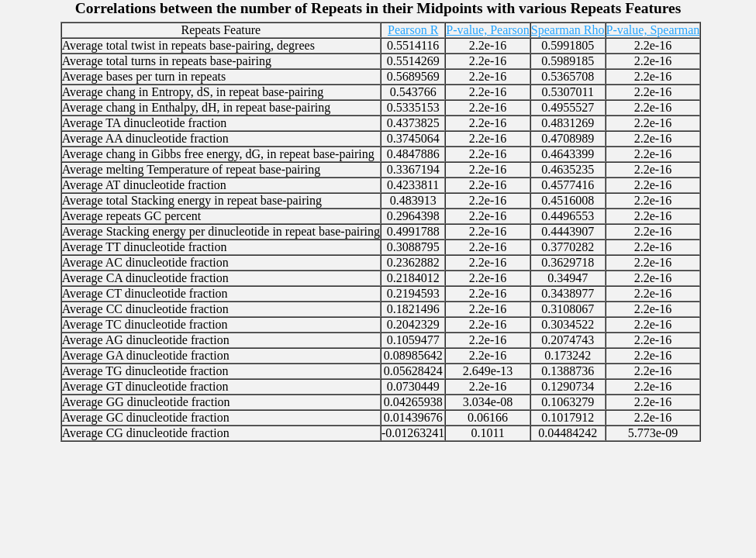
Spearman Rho (568, 30)
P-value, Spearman (653, 30)
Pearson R (413, 30)
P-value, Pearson (488, 30)
